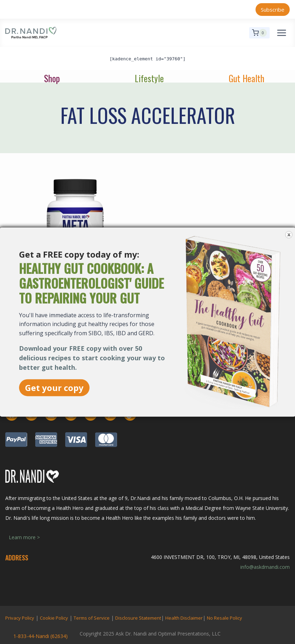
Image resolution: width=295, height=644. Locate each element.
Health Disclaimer (184, 618)
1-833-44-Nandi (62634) (41, 636)
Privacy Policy (20, 618)
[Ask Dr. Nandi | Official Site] (31, 33)
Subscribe (273, 10)
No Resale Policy (225, 618)
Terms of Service (92, 618)
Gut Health (247, 78)
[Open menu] (281, 33)
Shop (52, 78)
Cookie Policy (54, 618)
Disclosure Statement (138, 618)
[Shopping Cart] (259, 33)
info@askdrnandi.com (265, 567)
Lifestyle (149, 78)
